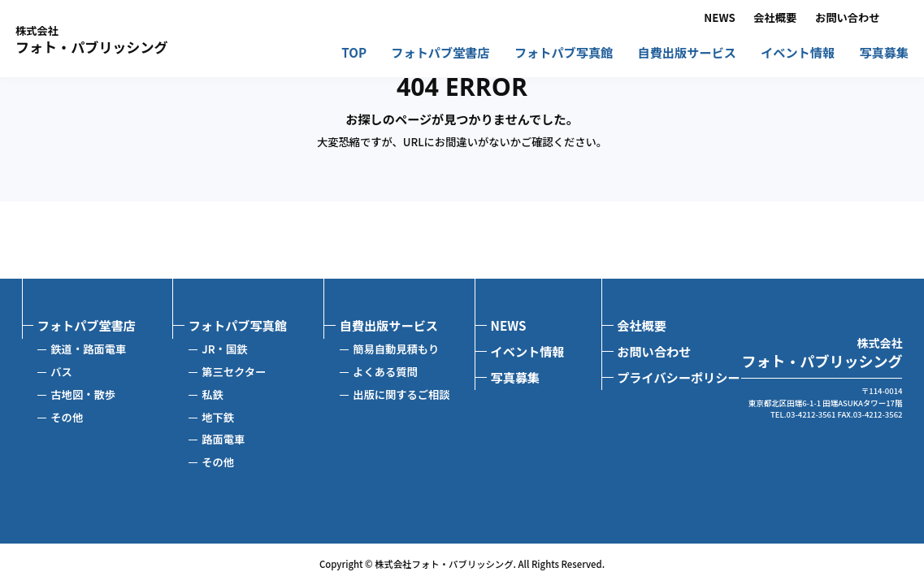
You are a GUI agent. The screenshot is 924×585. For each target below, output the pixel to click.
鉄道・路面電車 (88, 349)
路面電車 (223, 439)
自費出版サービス (687, 54)
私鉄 (213, 394)
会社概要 (775, 18)
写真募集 (884, 54)
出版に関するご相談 (401, 394)
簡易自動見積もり (396, 349)
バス (61, 372)
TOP (354, 54)
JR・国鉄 (224, 349)
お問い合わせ (848, 18)
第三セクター (234, 372)
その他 (67, 417)
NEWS (719, 18)
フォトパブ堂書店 (440, 54)
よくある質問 (385, 372)
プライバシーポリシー (678, 377)
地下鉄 (218, 417)
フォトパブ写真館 (564, 54)
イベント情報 (798, 54)
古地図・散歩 (83, 394)
